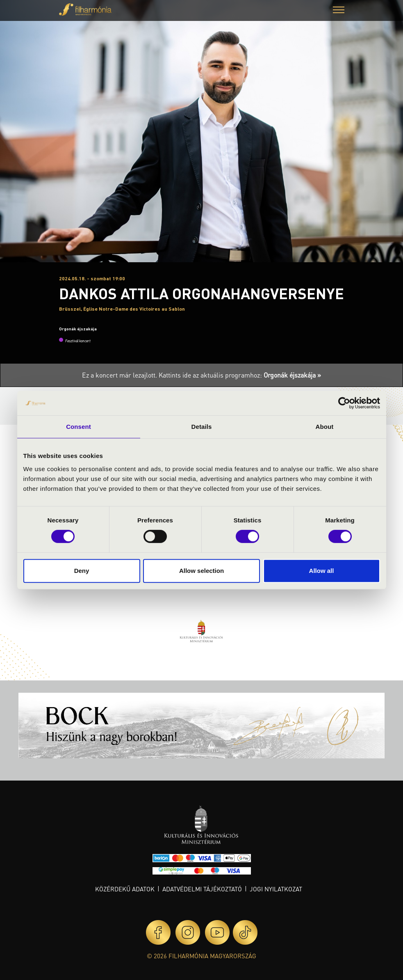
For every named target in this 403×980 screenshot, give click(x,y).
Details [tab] (202, 427)
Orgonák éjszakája (78, 329)
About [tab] (325, 427)
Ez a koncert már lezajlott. (120, 375)
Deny (82, 571)
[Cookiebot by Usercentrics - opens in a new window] (344, 403)
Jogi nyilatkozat (276, 889)
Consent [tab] (79, 427)
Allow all (322, 571)
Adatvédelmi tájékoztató (202, 889)
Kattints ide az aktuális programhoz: (240, 375)
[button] (339, 11)
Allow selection (201, 571)
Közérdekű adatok (125, 889)
